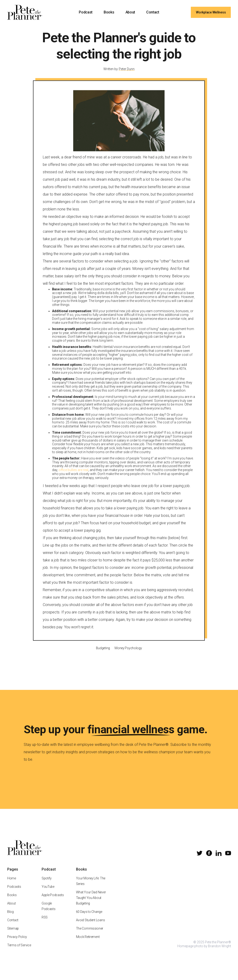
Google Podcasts (49, 912)
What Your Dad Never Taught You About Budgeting (91, 903)
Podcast (86, 12)
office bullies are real (73, 475)
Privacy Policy (17, 942)
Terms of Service (19, 951)
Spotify (47, 884)
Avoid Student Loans (90, 926)
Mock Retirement (88, 942)
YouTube (48, 892)
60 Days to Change (89, 917)
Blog (10, 917)
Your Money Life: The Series (90, 887)
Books (109, 12)
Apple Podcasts (53, 901)
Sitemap (13, 934)
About (130, 12)
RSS (45, 923)
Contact (153, 12)
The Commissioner (89, 934)
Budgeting (103, 653)
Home (12, 884)
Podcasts (14, 892)
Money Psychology (128, 653)
